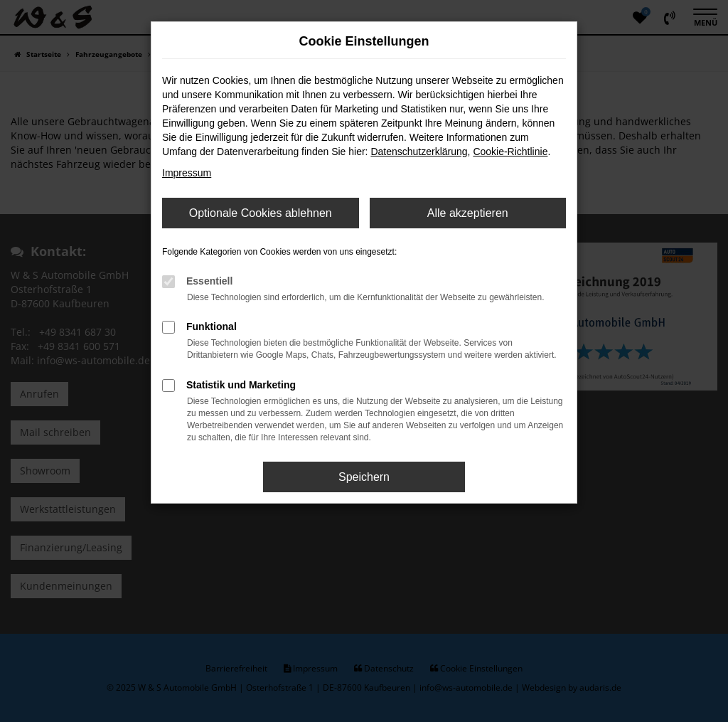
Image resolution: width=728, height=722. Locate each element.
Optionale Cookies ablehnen (261, 213)
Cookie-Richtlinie (510, 152)
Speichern (364, 477)
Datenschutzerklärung (419, 152)
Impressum (187, 173)
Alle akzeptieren (468, 213)
